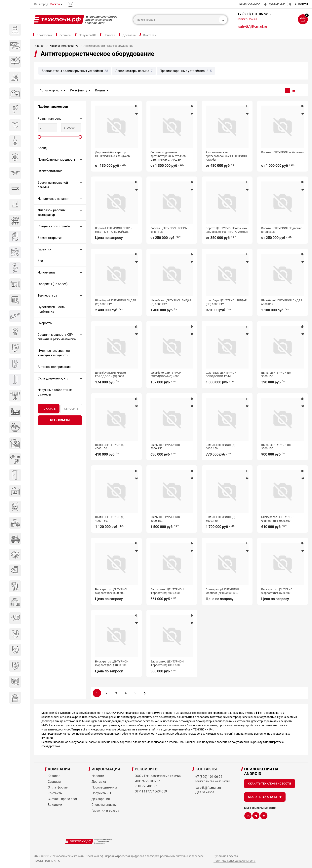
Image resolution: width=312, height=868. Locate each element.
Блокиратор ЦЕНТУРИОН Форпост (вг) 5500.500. (112, 591)
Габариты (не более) (53, 284)
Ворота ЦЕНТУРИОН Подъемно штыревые (282, 230)
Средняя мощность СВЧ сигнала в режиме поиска (57, 337)
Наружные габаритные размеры (55, 392)
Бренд (42, 148)
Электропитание (50, 171)
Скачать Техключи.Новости (270, 784)
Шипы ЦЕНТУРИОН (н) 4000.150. (110, 519)
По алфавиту (79, 90)
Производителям (104, 787)
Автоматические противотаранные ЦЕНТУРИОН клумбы (226, 156)
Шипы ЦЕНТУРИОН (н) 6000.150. (220, 519)
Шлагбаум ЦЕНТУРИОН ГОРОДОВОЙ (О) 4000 (166, 374)
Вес (40, 261)
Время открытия (50, 238)
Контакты (150, 35)
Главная (39, 46)
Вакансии (55, 805)
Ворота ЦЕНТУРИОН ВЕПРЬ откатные (169, 230)
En (70, 4)
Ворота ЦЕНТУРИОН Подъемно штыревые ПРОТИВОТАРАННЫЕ (227, 230)
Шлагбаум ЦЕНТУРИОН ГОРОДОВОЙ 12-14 (221, 374)
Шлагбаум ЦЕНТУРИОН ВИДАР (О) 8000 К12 (171, 302)
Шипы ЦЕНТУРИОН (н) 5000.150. (165, 519)
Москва (55, 4)
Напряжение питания (53, 199)
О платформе (58, 787)
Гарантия (44, 249)
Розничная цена (50, 119)
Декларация (101, 799)
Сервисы (65, 35)
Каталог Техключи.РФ (64, 46)
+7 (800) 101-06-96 (253, 16)
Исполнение (46, 272)
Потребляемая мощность (57, 160)
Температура (47, 295)
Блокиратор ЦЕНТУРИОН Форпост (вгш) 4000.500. (112, 663)
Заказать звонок (247, 19)
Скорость (45, 323)
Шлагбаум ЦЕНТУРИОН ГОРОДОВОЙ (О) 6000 (111, 374)
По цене (100, 90)
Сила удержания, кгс (53, 378)
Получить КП (88, 35)
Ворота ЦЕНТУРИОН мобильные (283, 152)
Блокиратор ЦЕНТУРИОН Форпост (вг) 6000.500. (278, 519)
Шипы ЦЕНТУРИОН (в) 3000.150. (276, 374)
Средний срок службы (54, 226)
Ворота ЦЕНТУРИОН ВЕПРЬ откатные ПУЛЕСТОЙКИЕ (113, 230)
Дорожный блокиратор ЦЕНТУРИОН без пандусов (112, 154)
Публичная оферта (226, 856)
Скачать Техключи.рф (265, 797)
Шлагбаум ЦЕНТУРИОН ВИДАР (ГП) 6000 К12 (226, 302)
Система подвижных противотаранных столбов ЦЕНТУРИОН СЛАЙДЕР (168, 156)
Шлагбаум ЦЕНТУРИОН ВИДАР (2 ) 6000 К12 (116, 302)
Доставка (129, 35)
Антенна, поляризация (54, 367)
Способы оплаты (104, 805)
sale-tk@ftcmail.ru (253, 26)
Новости (109, 35)
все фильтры (60, 420)
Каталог (54, 776)
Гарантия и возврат (106, 810)
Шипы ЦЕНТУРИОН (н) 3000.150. (276, 447)
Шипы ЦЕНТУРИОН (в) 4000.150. (110, 447)
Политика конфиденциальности (234, 861)
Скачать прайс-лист (63, 799)
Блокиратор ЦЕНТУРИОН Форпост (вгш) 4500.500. (222, 591)
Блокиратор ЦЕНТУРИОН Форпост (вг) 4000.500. (167, 663)
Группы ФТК (52, 861)
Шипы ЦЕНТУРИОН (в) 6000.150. (220, 447)
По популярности (51, 90)
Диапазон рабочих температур (52, 212)
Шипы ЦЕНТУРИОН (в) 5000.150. (165, 447)
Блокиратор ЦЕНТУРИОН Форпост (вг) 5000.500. (167, 591)
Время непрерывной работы (53, 185)
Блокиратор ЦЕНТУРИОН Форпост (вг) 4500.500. (278, 591)
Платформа (44, 35)
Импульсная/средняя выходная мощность (54, 353)
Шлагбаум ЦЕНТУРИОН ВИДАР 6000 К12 (282, 302)
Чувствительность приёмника (51, 309)
